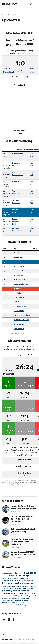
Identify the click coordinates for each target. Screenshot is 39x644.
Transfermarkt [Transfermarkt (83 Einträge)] (7, 603)
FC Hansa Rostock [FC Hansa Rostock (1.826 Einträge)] (13, 583)
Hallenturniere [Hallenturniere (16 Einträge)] (26, 586)
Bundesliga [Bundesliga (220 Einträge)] (24, 576)
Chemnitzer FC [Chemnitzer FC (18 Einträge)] (6, 578)
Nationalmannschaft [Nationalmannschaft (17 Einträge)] (7, 596)
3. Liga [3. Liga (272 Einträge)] (5, 576)
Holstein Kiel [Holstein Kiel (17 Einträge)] (30, 588)
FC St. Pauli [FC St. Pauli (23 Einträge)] (12, 586)
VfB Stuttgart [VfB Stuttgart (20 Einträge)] (5, 605)
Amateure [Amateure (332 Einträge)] (13, 576)
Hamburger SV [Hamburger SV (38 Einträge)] (6, 588)
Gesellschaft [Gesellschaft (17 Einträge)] (19, 586)
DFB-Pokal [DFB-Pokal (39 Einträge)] (13, 578)
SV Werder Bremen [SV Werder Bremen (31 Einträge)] (23, 598)
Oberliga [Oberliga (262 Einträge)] (17, 596)
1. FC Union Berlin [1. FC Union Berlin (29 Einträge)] (18, 573)
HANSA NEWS (10, 4)
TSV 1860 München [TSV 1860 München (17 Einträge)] (18, 603)
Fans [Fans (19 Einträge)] (18, 578)
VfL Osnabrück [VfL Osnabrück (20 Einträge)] (13, 605)
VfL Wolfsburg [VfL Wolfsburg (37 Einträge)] (22, 605)
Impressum (5, 630)
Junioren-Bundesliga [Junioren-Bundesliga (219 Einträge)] (20, 591)
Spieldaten (18, 15)
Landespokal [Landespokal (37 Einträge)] (21, 594)
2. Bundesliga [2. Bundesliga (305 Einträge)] (30, 573)
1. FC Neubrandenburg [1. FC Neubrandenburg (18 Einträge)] (7, 573)
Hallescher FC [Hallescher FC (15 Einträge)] (33, 586)
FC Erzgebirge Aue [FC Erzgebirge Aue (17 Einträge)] (28, 580)
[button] (31, 4)
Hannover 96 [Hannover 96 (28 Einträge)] (15, 588)
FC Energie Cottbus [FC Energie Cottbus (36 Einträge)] (18, 580)
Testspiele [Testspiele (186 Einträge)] (19, 600)
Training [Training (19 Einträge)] (26, 601)
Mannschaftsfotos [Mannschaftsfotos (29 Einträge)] (30, 594)
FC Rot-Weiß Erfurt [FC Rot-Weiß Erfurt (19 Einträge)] (28, 584)
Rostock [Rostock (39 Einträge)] (34, 596)
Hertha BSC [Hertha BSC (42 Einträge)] (23, 588)
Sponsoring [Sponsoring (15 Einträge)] (15, 598)
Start (4, 15)
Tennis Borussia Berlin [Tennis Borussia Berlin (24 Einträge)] (8, 601)
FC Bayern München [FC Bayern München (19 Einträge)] (7, 580)
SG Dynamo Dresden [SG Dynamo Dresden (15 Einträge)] (7, 598)
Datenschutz (6, 634)
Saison (10, 15)
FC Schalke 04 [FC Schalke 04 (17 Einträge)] (5, 586)
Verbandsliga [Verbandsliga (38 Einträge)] (27, 603)
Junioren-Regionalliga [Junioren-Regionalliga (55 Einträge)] (9, 593)
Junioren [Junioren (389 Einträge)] (6, 591)
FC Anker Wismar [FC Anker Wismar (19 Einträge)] (24, 578)
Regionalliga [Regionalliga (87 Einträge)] (26, 596)
